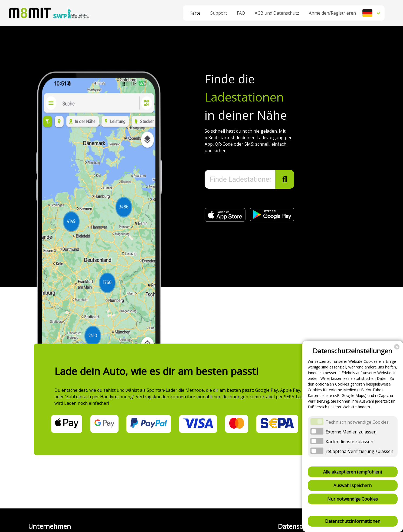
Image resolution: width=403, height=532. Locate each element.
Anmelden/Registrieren (332, 13)
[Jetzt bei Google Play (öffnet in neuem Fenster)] (272, 220)
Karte (195, 13)
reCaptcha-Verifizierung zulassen (359, 451)
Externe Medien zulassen (351, 432)
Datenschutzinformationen (353, 521)
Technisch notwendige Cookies (357, 422)
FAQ (241, 13)
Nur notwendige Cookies (353, 499)
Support (219, 13)
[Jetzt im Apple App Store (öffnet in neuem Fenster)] (227, 220)
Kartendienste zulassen (349, 442)
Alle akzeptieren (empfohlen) (353, 472)
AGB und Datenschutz (277, 13)
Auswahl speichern (353, 485)
